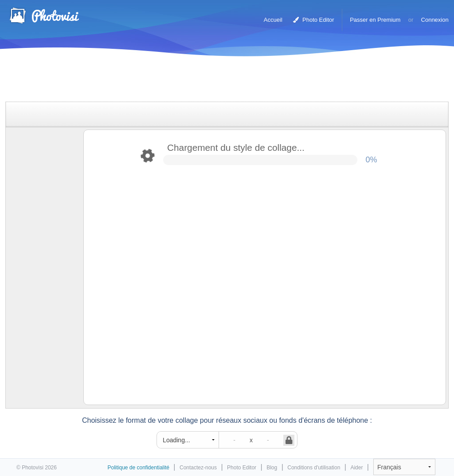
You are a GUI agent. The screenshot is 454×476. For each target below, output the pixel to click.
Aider (356, 468)
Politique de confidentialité (138, 468)
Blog (272, 468)
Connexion (435, 20)
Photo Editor (313, 20)
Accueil (273, 20)
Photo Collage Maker (44, 16)
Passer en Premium (375, 20)
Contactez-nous (198, 468)
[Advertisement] (218, 81)
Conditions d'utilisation (314, 468)
